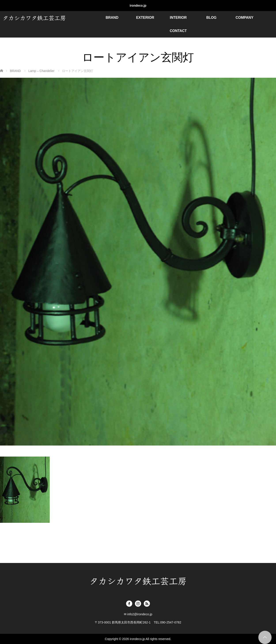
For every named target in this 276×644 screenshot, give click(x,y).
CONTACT (178, 31)
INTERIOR (178, 18)
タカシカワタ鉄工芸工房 (34, 18)
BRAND (112, 18)
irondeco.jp (138, 6)
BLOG (211, 18)
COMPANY (245, 18)
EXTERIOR (145, 18)
